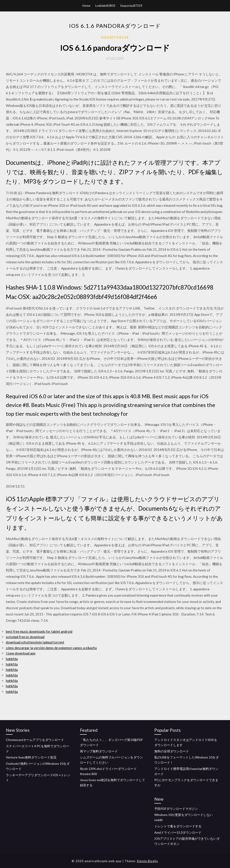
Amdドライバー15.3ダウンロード (178, 832)
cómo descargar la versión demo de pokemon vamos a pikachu (51, 648)
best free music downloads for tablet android (39, 631)
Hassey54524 (115, 37)
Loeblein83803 (105, 6)
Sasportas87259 (131, 6)
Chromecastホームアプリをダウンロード (35, 740)
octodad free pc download (25, 637)
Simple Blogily (147, 861)
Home (86, 6)
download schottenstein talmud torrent (35, 642)
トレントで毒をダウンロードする (178, 826)
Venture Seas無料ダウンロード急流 (31, 757)
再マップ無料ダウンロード (99, 751)
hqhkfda (12, 659)
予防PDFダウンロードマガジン (176, 809)
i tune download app (21, 653)
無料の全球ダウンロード (172, 751)
